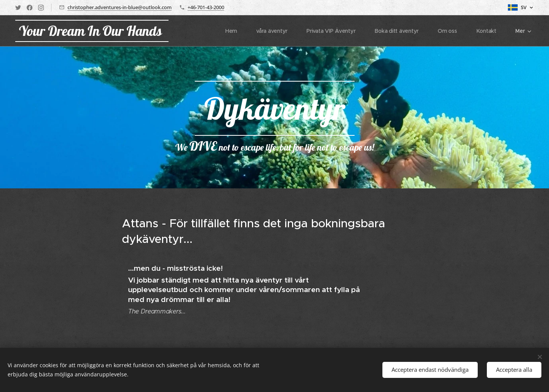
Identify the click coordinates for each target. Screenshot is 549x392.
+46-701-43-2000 (206, 7)
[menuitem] (232, 31)
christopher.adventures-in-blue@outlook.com (120, 7)
